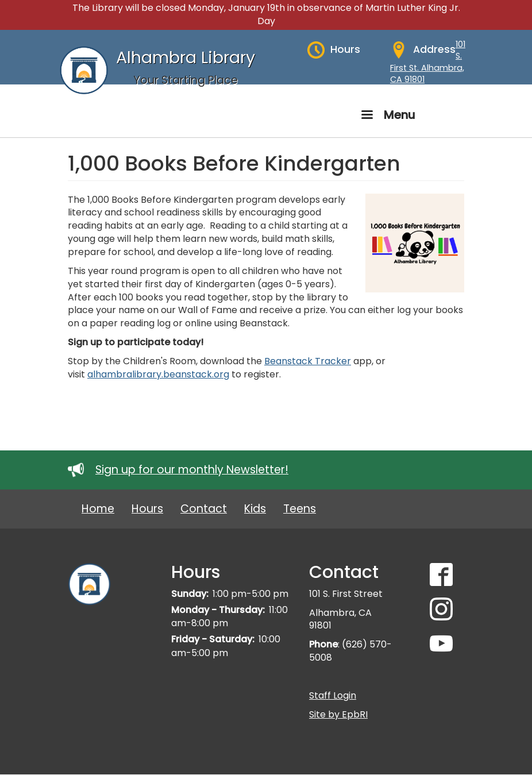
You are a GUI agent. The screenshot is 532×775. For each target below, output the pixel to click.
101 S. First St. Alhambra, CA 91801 (428, 62)
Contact (204, 509)
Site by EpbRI (338, 714)
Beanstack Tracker (308, 361)
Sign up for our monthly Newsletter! (192, 470)
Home (98, 509)
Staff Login (333, 695)
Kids (255, 509)
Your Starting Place (186, 80)
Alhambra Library (186, 57)
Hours (147, 509)
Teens (300, 509)
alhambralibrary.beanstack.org (158, 374)
